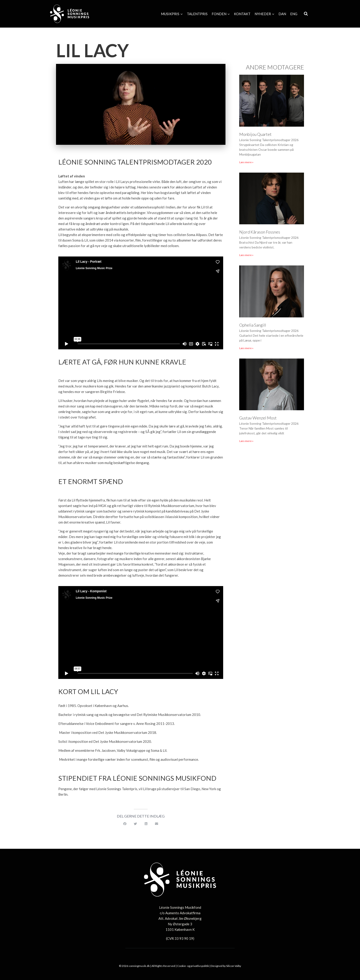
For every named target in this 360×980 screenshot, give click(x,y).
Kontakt (242, 14)
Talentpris (197, 14)
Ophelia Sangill (253, 325)
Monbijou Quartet (255, 134)
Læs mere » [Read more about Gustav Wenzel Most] (246, 441)
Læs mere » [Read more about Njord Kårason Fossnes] (246, 255)
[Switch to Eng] (294, 14)
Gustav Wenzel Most (258, 418)
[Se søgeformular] (306, 14)
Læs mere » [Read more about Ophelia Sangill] (246, 348)
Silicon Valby (234, 966)
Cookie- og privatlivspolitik (193, 966)
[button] (125, 824)
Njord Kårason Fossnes (260, 232)
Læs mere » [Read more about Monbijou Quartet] (246, 162)
